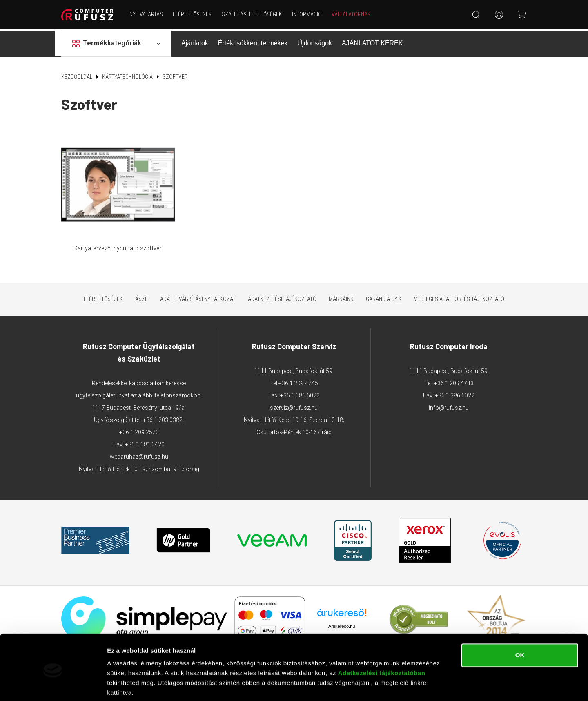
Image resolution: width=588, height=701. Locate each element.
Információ (307, 14)
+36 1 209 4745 (298, 375)
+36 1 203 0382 (163, 412)
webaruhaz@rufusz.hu (139, 449)
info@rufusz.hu (449, 400)
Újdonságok (315, 42)
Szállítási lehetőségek (252, 14)
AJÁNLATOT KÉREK (372, 42)
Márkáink (341, 291)
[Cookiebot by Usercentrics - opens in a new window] (53, 685)
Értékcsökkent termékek (253, 42)
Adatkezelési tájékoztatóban (382, 643)
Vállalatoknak (352, 14)
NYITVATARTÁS (147, 14)
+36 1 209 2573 (139, 424)
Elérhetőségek (193, 14)
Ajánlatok (195, 42)
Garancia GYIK (384, 291)
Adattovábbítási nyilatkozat (198, 291)
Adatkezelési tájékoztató (282, 291)
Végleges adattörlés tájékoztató (459, 291)
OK (520, 625)
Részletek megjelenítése (143, 685)
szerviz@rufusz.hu (294, 400)
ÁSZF (141, 291)
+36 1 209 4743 (454, 375)
